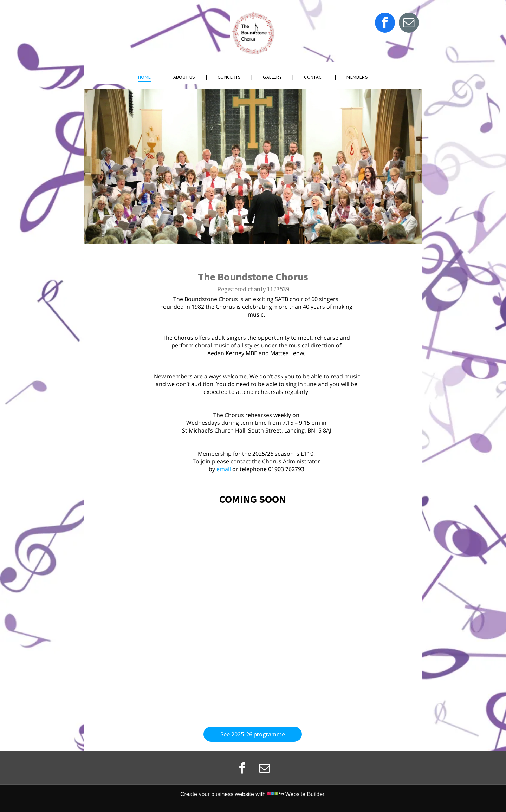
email (224, 469)
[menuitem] (145, 77)
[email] (409, 24)
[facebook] (385, 24)
